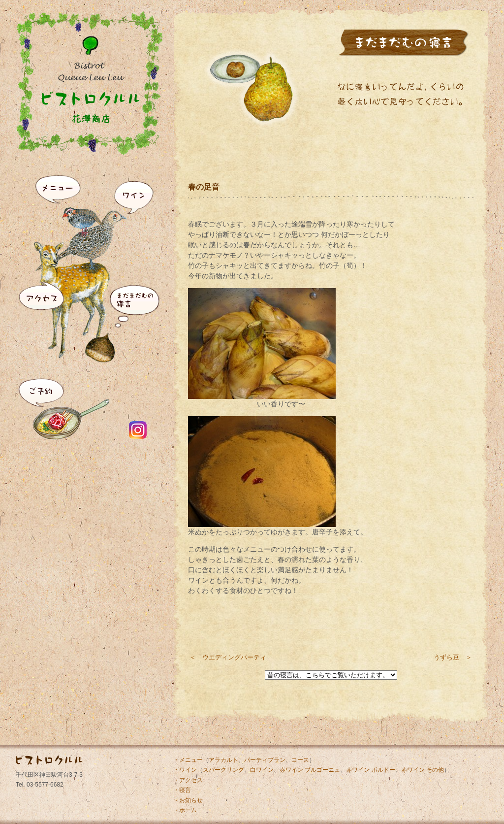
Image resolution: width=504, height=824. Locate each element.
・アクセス (188, 780)
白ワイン (262, 770)
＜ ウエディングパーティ (228, 657)
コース (300, 760)
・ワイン (185, 770)
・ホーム (185, 810)
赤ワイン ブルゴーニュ (310, 770)
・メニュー (188, 760)
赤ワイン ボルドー (370, 770)
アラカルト (223, 760)
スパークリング (223, 770)
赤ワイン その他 (423, 770)
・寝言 (182, 790)
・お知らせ (188, 800)
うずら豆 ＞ (453, 657)
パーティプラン (265, 760)
